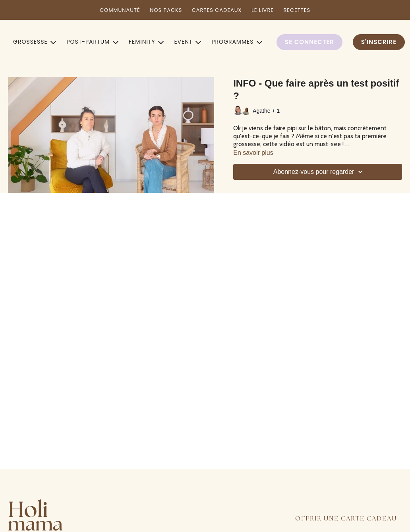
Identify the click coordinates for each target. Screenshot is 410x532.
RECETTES (297, 10)
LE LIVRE (263, 10)
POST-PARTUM (92, 42)
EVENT (188, 42)
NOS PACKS (166, 10)
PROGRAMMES (237, 42)
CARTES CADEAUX (217, 10)
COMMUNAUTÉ (120, 10)
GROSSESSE (35, 42)
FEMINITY (146, 42)
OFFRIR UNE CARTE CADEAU (346, 519)
